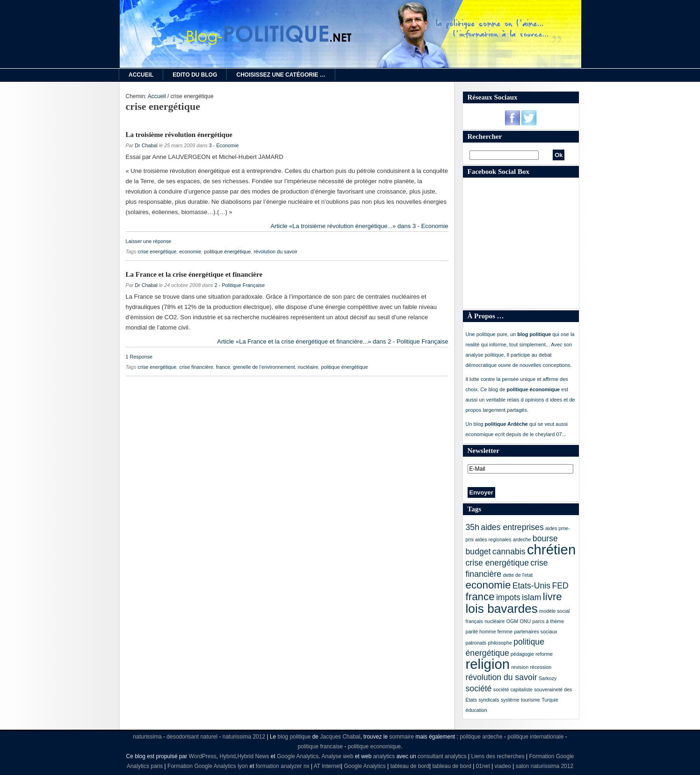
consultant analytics (442, 756)
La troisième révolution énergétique (179, 135)
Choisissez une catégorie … (281, 75)
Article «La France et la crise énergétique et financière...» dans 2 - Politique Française (332, 341)
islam (531, 597)
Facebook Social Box (499, 172)
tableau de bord (410, 766)
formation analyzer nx (283, 766)
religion (488, 664)
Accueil (141, 75)
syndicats (489, 700)
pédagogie (522, 654)
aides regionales (493, 539)
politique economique (374, 746)
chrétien (551, 549)
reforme (544, 654)
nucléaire (308, 367)
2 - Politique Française (240, 285)
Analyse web (338, 756)
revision (520, 667)
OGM (512, 621)
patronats (476, 643)
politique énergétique (227, 251)
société (479, 689)
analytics (384, 756)
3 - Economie (224, 145)
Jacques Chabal (340, 737)
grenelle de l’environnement (264, 367)
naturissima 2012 (244, 737)
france (223, 367)
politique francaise (320, 746)
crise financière (196, 367)
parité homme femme (489, 631)
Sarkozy (548, 678)
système (510, 700)
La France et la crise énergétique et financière (194, 274)
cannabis (509, 552)
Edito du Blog (195, 75)
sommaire (401, 737)
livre (552, 597)
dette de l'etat (518, 575)
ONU (526, 621)
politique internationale (535, 737)
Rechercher (485, 136)
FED (560, 586)
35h (473, 527)
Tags (474, 509)
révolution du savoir (275, 251)
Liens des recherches (498, 756)
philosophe (500, 643)
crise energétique (157, 251)
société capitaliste (513, 689)
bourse (545, 538)
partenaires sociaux (536, 631)
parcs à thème (548, 621)
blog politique (294, 737)
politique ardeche (481, 737)
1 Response (139, 357)
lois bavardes (502, 609)
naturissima (147, 737)
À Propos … (486, 316)
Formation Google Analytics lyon (208, 766)
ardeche (522, 539)
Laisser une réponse (149, 241)
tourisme (530, 700)
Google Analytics (298, 756)
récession (541, 667)
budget (478, 552)
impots (508, 597)
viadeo (503, 766)
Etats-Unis (531, 586)
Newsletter (484, 451)
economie (190, 251)
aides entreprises (512, 527)
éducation (476, 710)
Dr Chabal (146, 145)
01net (483, 766)
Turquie (550, 700)
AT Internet (327, 766)
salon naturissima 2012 (545, 766)
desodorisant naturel (192, 737)
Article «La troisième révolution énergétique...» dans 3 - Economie (359, 226)
